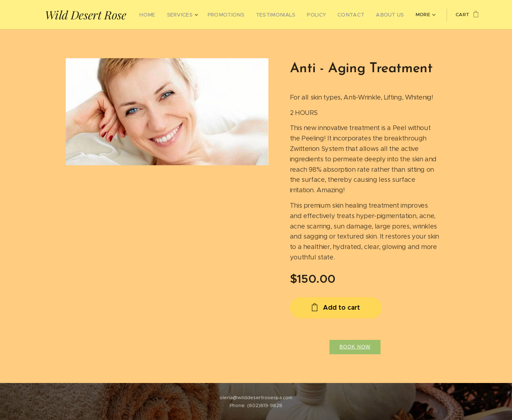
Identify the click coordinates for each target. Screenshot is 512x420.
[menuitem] (154, 15)
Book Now (355, 347)
